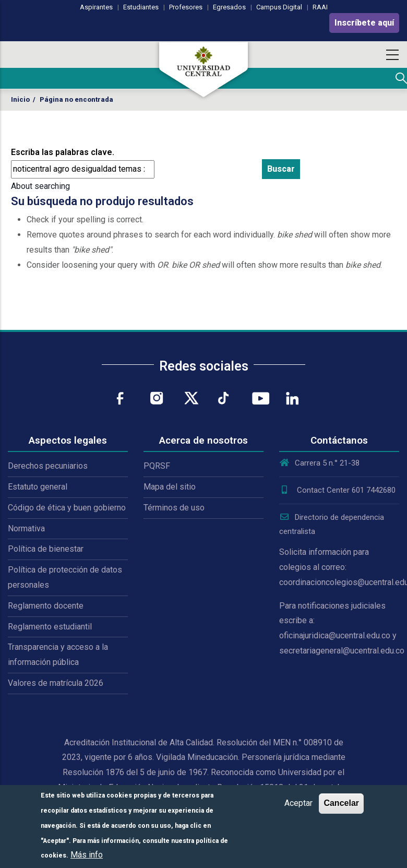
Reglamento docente (46, 606)
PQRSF (157, 466)
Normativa (26, 528)
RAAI (320, 7)
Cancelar (341, 803)
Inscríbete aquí (364, 23)
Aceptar (298, 803)
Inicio (20, 99)
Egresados (229, 7)
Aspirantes (96, 7)
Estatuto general (38, 487)
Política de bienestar (46, 549)
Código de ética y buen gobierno (67, 508)
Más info (87, 855)
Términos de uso (174, 508)
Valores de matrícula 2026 (56, 683)
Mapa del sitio (170, 487)
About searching (40, 186)
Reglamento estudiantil (50, 627)
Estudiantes (141, 7)
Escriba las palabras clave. (63, 152)
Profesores (186, 7)
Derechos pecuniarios (48, 466)
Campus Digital (279, 7)
